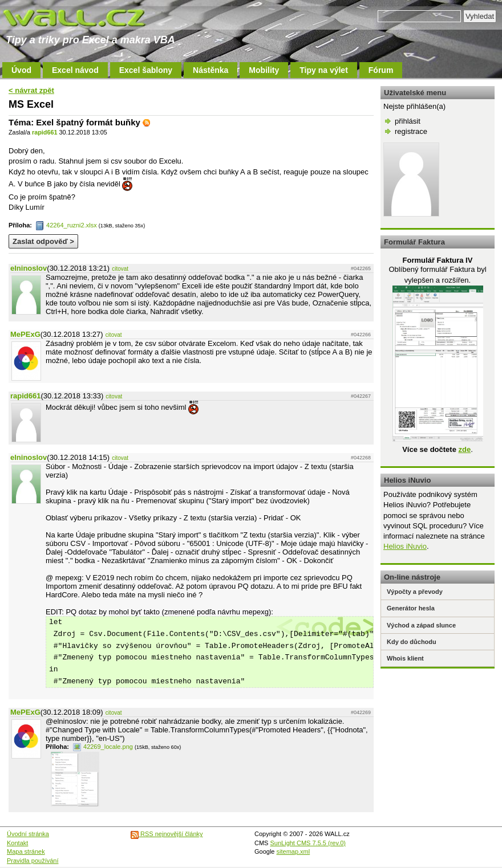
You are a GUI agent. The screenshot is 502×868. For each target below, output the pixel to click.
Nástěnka (210, 70)
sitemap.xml (293, 851)
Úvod (21, 70)
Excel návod (75, 70)
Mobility (264, 70)
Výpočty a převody (415, 592)
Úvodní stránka (28, 834)
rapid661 (45, 132)
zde (464, 449)
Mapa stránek (26, 851)
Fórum (381, 70)
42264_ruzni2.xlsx (66, 225)
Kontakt (17, 843)
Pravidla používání (33, 861)
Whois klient (405, 658)
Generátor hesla (411, 608)
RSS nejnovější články (167, 834)
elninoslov (29, 268)
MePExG (25, 334)
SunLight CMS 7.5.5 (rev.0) (308, 843)
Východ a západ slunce (421, 625)
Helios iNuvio (405, 546)
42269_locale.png (103, 747)
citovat (120, 269)
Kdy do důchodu (412, 642)
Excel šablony (146, 70)
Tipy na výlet (324, 70)
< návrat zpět (31, 90)
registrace (411, 131)
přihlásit (408, 121)
